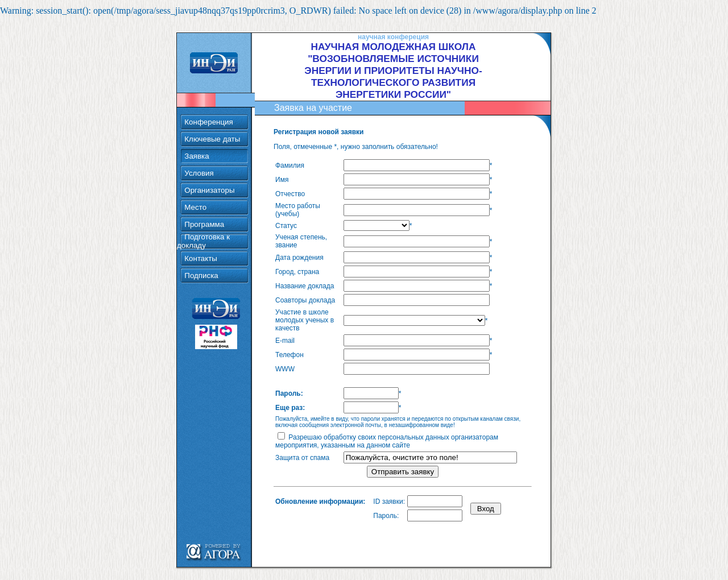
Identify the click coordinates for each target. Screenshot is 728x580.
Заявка (197, 141)
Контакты (201, 243)
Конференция (208, 107)
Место (195, 192)
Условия (199, 158)
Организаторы (209, 175)
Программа (204, 209)
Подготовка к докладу (203, 226)
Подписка (201, 260)
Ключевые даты (212, 124)
